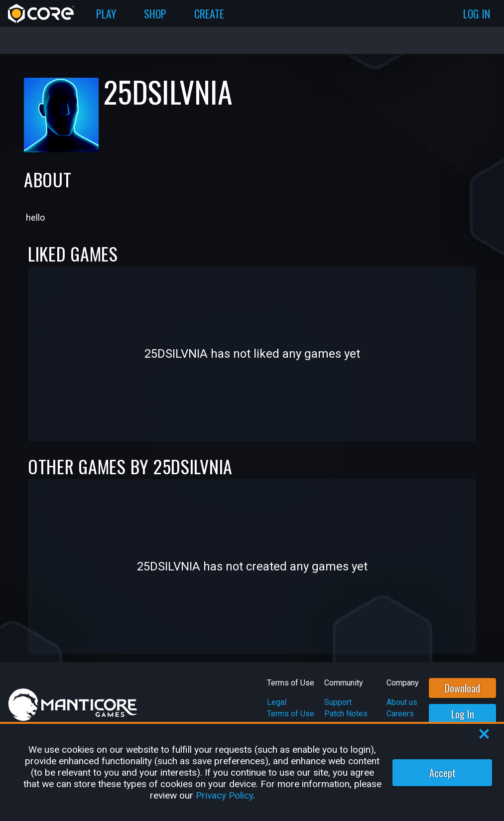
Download (462, 688)
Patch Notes (346, 714)
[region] (252, 772)
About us (402, 702)
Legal (277, 702)
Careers (400, 714)
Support (338, 702)
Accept (442, 773)
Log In (463, 714)
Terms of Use (291, 714)
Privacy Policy (224, 795)
